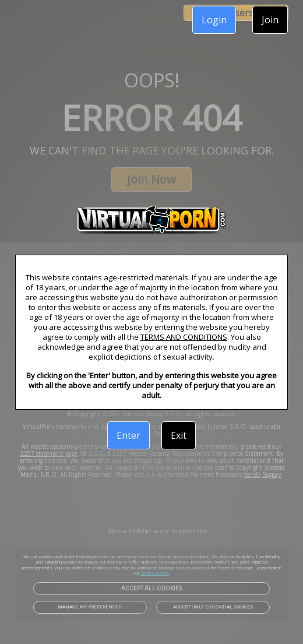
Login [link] (214, 20)
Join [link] (270, 20)
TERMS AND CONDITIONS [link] (184, 337)
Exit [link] (179, 435)
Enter (128, 435)
